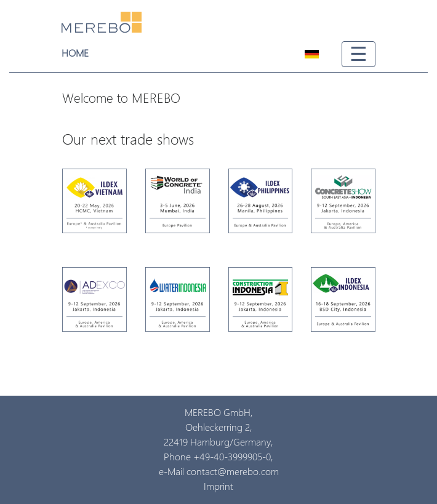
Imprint (218, 486)
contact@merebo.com (233, 472)
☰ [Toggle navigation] (359, 54)
